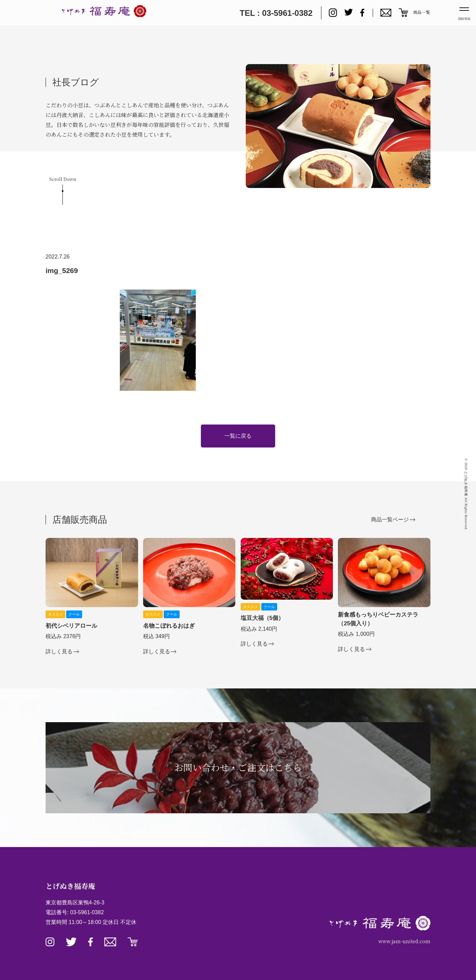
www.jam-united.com (404, 941)
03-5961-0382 (87, 912)
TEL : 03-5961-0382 (276, 13)
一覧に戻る (238, 436)
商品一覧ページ (390, 520)
